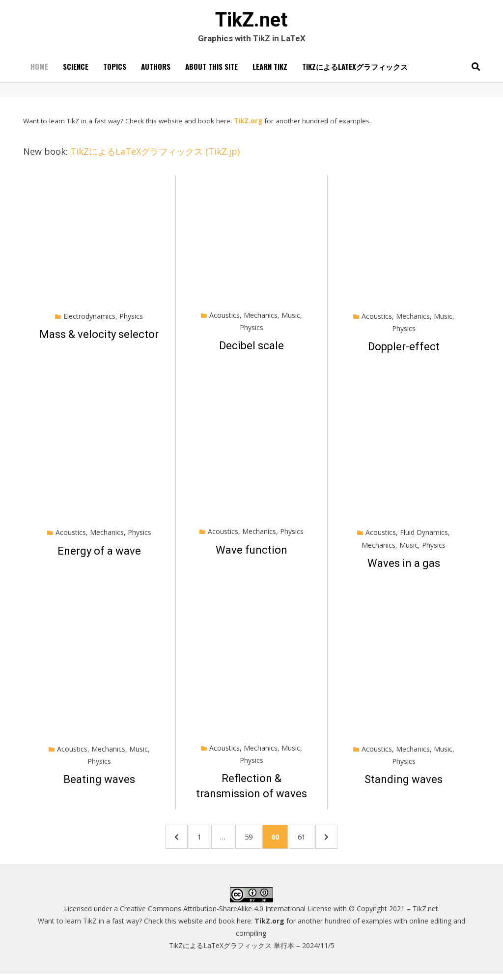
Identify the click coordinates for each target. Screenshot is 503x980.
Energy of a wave (99, 554)
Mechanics (261, 318)
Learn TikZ (270, 69)
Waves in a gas (404, 566)
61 (313, 840)
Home (39, 69)
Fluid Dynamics (424, 536)
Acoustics (224, 318)
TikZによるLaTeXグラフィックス (355, 69)
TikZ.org (248, 124)
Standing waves (404, 783)
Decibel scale (251, 349)
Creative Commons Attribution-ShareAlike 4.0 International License (226, 914)
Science (76, 69)
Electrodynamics (89, 319)
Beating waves (99, 783)
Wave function (251, 553)
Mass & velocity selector (99, 337)
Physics (131, 319)
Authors (156, 69)
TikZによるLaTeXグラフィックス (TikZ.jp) (155, 154)
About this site (211, 69)
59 (252, 840)
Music (291, 318)
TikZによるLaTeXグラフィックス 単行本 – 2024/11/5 (252, 952)
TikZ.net (251, 21)
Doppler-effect (404, 350)
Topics (115, 69)
